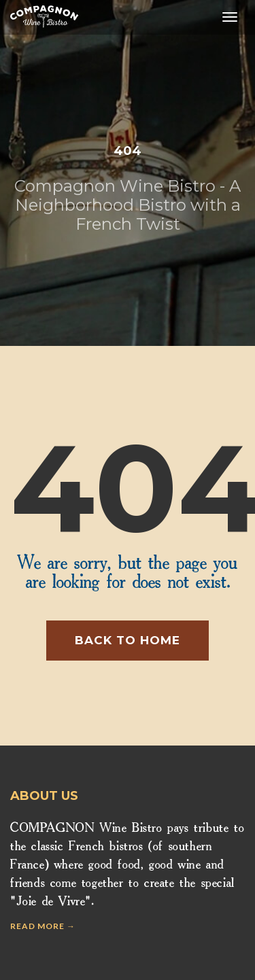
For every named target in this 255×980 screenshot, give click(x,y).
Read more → (43, 926)
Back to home (128, 640)
